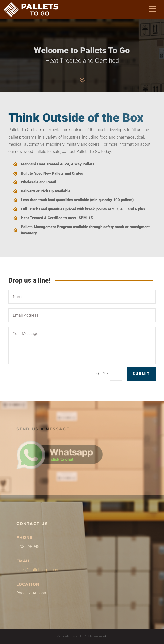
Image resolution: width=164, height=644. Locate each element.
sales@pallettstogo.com (38, 570)
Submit (141, 374)
